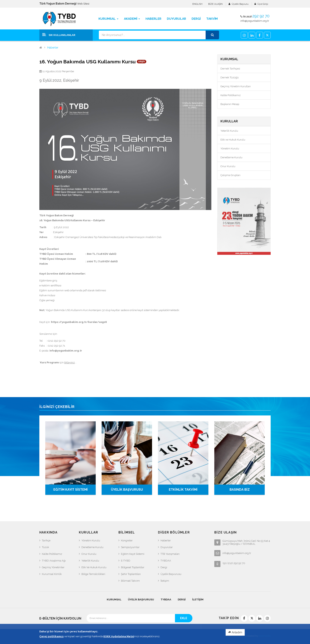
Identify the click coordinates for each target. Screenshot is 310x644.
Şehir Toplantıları (131, 574)
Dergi (164, 567)
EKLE (184, 618)
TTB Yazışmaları (170, 554)
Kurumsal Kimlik (52, 574)
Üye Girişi (263, 4)
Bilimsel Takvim (130, 581)
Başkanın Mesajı (230, 104)
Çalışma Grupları (230, 175)
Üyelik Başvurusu (171, 574)
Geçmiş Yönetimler (53, 567)
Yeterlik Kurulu (229, 131)
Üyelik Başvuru (240, 4)
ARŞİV (142, 62)
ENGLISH (197, 4)
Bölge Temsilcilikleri (93, 574)
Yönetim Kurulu (230, 149)
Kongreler (127, 540)
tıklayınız (69, 362)
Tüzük (45, 547)
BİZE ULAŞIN (215, 4)
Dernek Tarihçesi (230, 69)
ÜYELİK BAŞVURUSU (127, 490)
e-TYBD (126, 561)
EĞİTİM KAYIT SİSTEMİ (71, 490)
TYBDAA (166, 561)
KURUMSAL (114, 599)
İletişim (165, 581)
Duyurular (167, 547)
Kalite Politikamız (231, 95)
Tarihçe (46, 540)
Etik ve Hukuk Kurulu (233, 140)
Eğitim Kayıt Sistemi (133, 554)
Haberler (53, 48)
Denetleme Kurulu (231, 157)
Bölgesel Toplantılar (133, 567)
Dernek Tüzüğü (230, 77)
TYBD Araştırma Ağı (54, 561)
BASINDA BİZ (240, 490)
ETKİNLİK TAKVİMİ (183, 490)
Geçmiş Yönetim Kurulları (236, 86)
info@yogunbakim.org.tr (255, 21)
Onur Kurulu (228, 166)
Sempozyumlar (130, 547)
